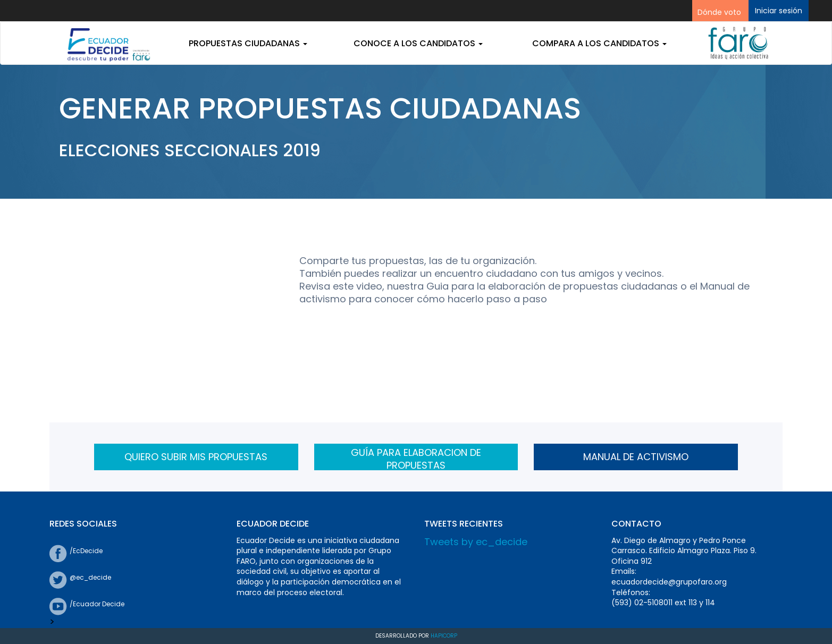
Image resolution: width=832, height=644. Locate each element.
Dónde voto (719, 12)
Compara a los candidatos (599, 43)
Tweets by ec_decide (476, 542)
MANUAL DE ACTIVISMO (636, 457)
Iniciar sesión (779, 11)
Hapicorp (444, 636)
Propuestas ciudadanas (248, 43)
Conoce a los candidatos (418, 43)
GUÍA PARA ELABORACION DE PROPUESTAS (416, 458)
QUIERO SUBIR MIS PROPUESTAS (196, 457)
